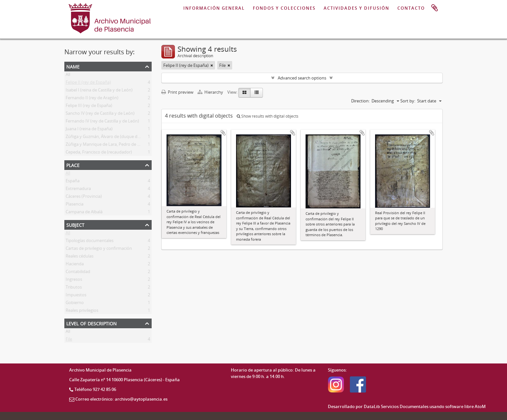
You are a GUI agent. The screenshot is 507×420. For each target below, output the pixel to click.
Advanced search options (302, 78)
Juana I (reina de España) (89, 130)
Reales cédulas (80, 257)
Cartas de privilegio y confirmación (99, 249)
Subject (75, 224)
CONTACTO (411, 8)
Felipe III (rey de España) (89, 107)
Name (73, 66)
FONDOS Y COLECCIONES (284, 8)
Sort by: (408, 101)
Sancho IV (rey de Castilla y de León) (100, 114)
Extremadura (78, 190)
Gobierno (75, 304)
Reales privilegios (82, 311)
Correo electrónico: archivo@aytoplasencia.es (121, 399)
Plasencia (75, 205)
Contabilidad (78, 273)
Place (73, 165)
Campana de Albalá (84, 213)
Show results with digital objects (268, 116)
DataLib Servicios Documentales (396, 406)
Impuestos (76, 296)
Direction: (360, 101)
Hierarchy (211, 92)
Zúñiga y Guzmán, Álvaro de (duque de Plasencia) (113, 138)
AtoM (480, 406)
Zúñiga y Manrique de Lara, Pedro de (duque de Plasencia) (121, 145)
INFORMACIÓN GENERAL (214, 8)
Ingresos (74, 280)
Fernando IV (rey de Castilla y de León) (102, 122)
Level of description (92, 323)
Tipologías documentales (90, 242)
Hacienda (75, 265)
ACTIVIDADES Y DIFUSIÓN (356, 8)
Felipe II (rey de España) (88, 83)
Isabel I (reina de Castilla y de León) (99, 91)
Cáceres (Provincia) (84, 197)
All (68, 76)
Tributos (74, 288)
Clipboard (435, 8)
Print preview (177, 92)
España (73, 182)
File (69, 340)
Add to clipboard (223, 133)
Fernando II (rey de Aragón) (92, 99)
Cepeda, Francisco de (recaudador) (99, 153)
